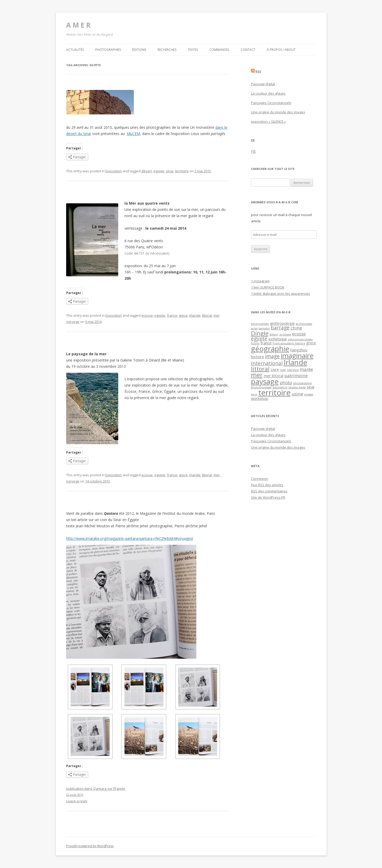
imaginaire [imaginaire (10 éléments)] (297, 356)
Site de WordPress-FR (268, 497)
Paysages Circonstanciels (271, 103)
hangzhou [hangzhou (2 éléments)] (299, 350)
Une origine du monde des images (278, 112)
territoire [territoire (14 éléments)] (274, 393)
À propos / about (281, 50)
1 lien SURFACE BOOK (268, 287)
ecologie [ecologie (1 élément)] (285, 334)
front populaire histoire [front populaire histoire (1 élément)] (289, 343)
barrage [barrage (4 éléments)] (280, 328)
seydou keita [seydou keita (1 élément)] (297, 387)
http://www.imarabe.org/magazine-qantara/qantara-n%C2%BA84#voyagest (130, 538)
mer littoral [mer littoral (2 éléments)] (274, 376)
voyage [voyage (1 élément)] (309, 394)
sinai (170, 171)
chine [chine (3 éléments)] (296, 328)
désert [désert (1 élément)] (274, 334)
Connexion (260, 479)
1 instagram (260, 281)
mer (217, 475)
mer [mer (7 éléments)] (257, 375)
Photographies (108, 50)
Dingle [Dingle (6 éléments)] (260, 333)
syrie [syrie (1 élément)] (254, 394)
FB (253, 140)
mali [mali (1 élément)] (283, 370)
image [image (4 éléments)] (272, 356)
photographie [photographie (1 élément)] (303, 383)
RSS (258, 71)
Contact (248, 50)
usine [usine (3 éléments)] (297, 394)
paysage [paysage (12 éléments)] (265, 381)
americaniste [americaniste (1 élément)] (260, 324)
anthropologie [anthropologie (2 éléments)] (282, 323)
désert (147, 171)
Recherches (167, 50)
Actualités (75, 50)
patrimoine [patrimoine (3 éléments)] (296, 375)
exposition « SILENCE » (268, 121)
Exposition (114, 171)
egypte (159, 171)
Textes (193, 50)
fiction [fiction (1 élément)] (255, 343)
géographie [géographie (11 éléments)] (270, 349)
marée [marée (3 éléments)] (306, 369)
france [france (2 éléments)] (266, 343)
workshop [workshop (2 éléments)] (260, 398)
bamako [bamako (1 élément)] (264, 328)
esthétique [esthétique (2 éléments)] (278, 339)
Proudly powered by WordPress (90, 846)
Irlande (195, 315)
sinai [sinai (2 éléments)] (311, 387)
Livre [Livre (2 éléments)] (275, 369)
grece (183, 315)
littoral (207, 315)
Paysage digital (263, 84)
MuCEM (133, 134)
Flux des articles (267, 485)
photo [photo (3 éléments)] (286, 383)
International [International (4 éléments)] (267, 363)
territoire (182, 171)
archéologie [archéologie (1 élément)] (304, 324)
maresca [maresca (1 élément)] (293, 370)
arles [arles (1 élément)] (254, 328)
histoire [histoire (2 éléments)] (258, 357)
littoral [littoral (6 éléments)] (260, 369)
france (172, 315)
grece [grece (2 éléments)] (311, 343)
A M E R (78, 25)
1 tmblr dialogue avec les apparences (281, 294)
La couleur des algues (268, 93)
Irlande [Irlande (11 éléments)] (295, 362)
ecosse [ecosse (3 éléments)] (299, 334)
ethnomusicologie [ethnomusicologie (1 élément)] (300, 339)
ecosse (147, 315)
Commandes (219, 50)
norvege (73, 481)
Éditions (139, 50)
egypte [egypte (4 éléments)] (259, 339)
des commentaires (269, 491)
